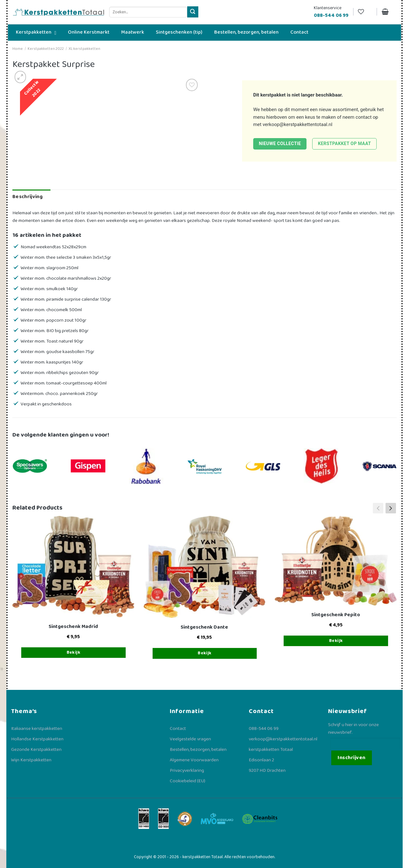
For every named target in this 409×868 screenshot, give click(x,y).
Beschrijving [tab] (27, 197)
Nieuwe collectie (280, 144)
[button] (391, 508)
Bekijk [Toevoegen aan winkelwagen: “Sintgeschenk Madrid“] (74, 652)
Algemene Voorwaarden (194, 760)
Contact (178, 729)
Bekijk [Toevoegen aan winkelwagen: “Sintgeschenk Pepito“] (336, 641)
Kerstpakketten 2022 (46, 49)
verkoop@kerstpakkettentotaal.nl (298, 124)
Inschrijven (351, 758)
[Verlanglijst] (365, 12)
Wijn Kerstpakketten (31, 760)
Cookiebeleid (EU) (188, 781)
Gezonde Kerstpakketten (36, 750)
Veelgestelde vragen (190, 739)
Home (18, 49)
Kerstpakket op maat (344, 144)
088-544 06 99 (264, 729)
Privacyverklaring (187, 771)
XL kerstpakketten (84, 49)
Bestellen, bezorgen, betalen (198, 750)
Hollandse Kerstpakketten (37, 739)
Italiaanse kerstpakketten (37, 729)
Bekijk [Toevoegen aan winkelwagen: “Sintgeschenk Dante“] (205, 653)
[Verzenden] (193, 12)
